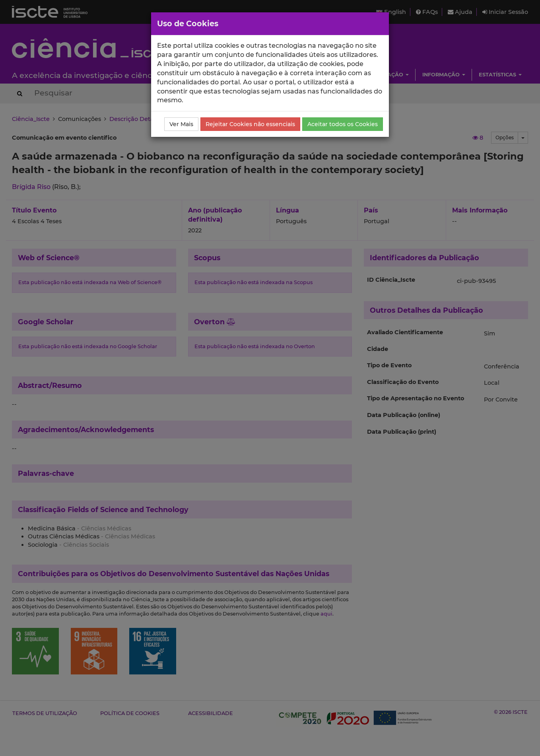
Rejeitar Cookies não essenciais (250, 124)
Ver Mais (181, 124)
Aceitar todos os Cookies (343, 124)
